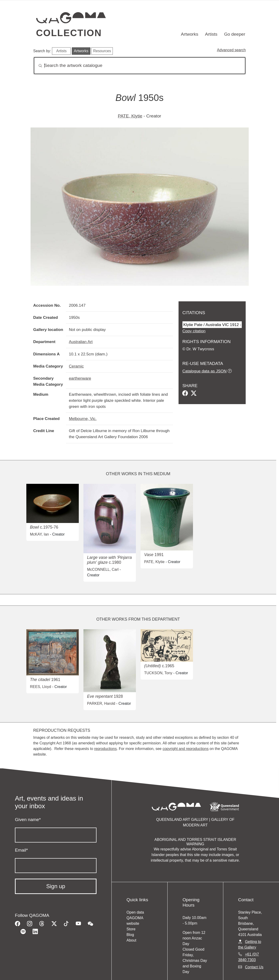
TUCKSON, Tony (158, 673)
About (131, 940)
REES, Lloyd (41, 687)
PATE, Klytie (130, 116)
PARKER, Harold (101, 703)
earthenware (80, 378)
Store (131, 929)
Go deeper (235, 34)
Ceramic (76, 366)
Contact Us (254, 967)
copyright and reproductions (185, 749)
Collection (69, 33)
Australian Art (81, 342)
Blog (130, 935)
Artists (211, 34)
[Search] (140, 66)
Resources (102, 51)
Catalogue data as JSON (204, 371)
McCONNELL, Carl (103, 569)
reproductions (105, 749)
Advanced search (231, 50)
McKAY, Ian (40, 534)
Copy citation (194, 331)
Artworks (190, 34)
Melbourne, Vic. (83, 419)
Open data (135, 912)
